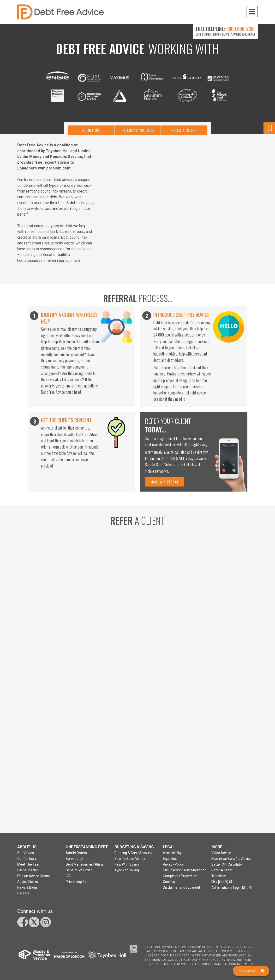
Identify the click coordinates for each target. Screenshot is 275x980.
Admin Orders (76, 855)
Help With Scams (127, 867)
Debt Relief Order (79, 872)
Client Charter (28, 872)
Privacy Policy (173, 867)
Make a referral (165, 484)
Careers (23, 895)
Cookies (169, 884)
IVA (68, 878)
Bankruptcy (74, 861)
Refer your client (171, 427)
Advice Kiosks (28, 884)
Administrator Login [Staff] (232, 890)
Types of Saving (127, 872)
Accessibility (172, 855)
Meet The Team (29, 867)
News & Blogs (27, 890)
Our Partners (27, 861)
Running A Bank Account (133, 855)
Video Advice (221, 855)
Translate (219, 878)
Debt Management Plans (85, 867)
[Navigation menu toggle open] (252, 12)
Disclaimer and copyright (182, 890)
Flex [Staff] (222, 883)
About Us (90, 133)
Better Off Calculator (227, 867)
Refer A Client (186, 133)
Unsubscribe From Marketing (185, 872)
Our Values (26, 855)
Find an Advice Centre (34, 878)
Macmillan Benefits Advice (231, 861)
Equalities (170, 861)
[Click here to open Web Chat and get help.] (251, 971)
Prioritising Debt (78, 884)
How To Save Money (130, 861)
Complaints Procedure (180, 878)
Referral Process (138, 133)
